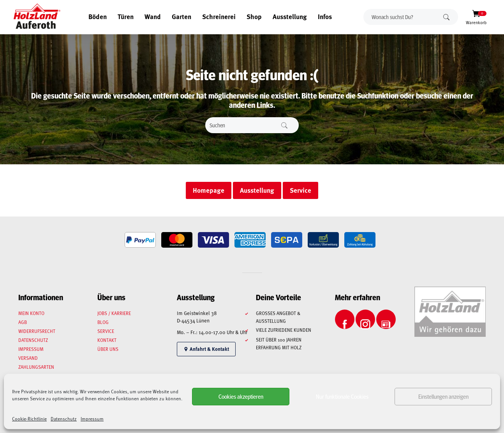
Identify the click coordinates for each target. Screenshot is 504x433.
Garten (182, 16)
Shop (254, 16)
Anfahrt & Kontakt (206, 349)
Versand (28, 358)
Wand (153, 16)
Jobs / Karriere (114, 313)
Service (106, 331)
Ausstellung (290, 16)
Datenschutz (64, 419)
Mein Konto (31, 313)
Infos (325, 16)
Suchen (446, 17)
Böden (98, 16)
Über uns (108, 349)
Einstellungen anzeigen (443, 396)
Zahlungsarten (36, 367)
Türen (126, 16)
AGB (23, 322)
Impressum (92, 419)
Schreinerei (219, 16)
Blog (103, 322)
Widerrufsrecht (37, 331)
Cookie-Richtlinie (29, 419)
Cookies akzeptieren (241, 396)
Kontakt (107, 340)
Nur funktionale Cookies (342, 396)
